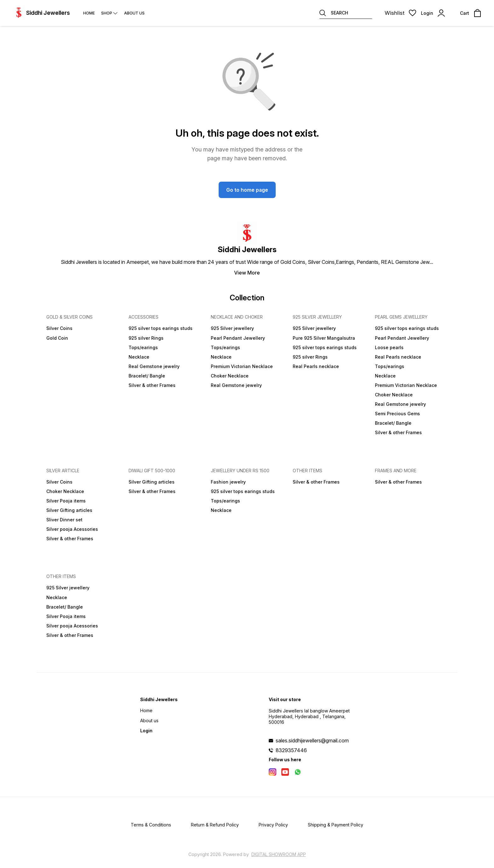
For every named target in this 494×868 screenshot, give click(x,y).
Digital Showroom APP (279, 854)
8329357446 (291, 750)
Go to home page (247, 190)
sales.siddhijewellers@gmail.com (312, 740)
